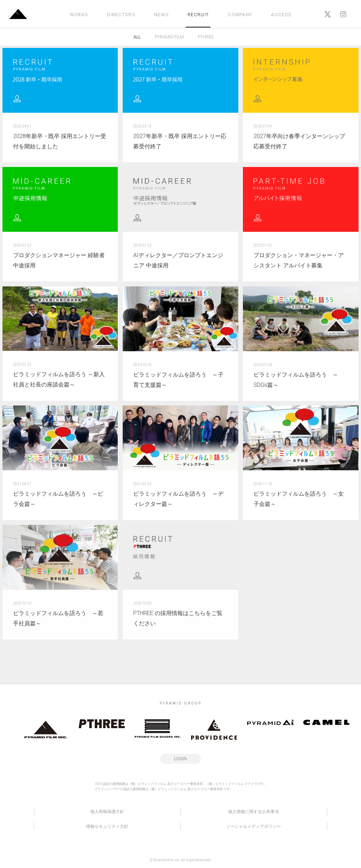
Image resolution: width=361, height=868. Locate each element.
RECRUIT (198, 15)
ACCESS (281, 15)
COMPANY (240, 15)
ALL (137, 37)
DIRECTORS (121, 15)
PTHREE (206, 37)
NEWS (161, 15)
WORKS (79, 15)
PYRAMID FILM (169, 37)
